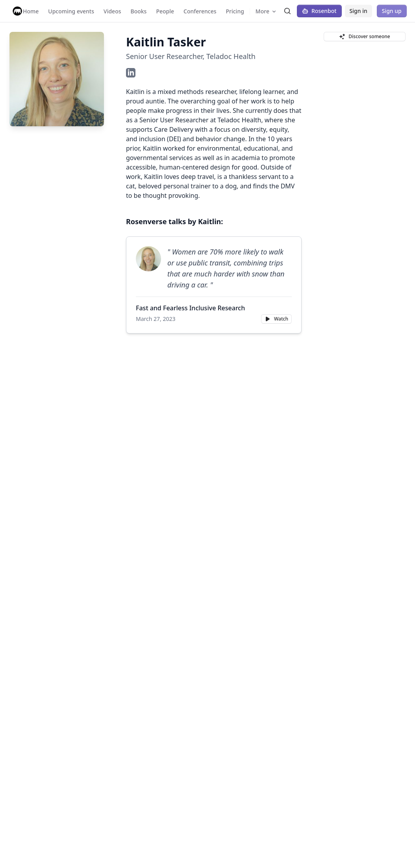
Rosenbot (319, 11)
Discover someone (364, 36)
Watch (276, 319)
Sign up (392, 11)
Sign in (358, 11)
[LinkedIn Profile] (131, 73)
